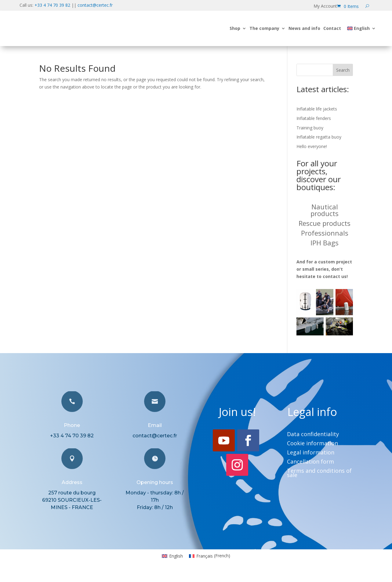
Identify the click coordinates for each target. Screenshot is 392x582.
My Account (325, 6)
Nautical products (325, 210)
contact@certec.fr (95, 5)
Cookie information (312, 444)
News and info (304, 28)
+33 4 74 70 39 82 (52, 5)
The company (264, 28)
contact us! (335, 276)
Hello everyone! (312, 146)
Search (343, 70)
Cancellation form (310, 462)
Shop (235, 28)
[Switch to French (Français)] (210, 556)
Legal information (311, 453)
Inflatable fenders (314, 118)
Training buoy (310, 128)
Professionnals (325, 233)
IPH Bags (325, 243)
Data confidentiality (313, 435)
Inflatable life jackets (317, 109)
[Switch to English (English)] (172, 556)
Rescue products (325, 223)
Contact (332, 28)
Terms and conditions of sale (319, 474)
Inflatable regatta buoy (319, 137)
